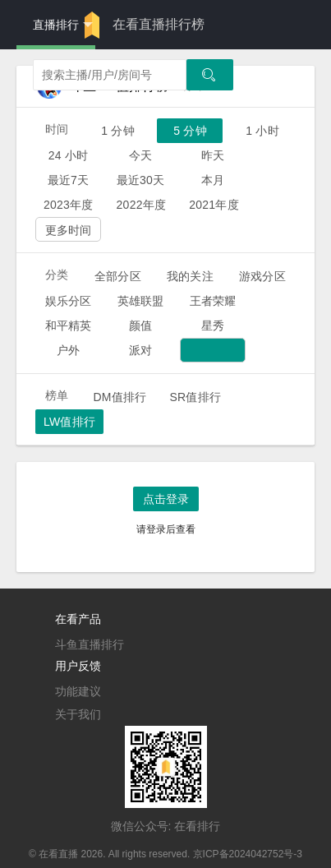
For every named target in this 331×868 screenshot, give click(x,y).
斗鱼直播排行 (90, 644)
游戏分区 (262, 276)
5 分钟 (190, 131)
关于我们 (78, 714)
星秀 (213, 325)
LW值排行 (69, 422)
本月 (213, 180)
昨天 (213, 155)
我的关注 (190, 276)
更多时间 (69, 230)
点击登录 (166, 499)
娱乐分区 (69, 301)
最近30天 (141, 180)
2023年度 (69, 205)
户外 (68, 350)
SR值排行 (195, 397)
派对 (140, 350)
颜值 (140, 325)
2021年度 (214, 205)
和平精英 (69, 325)
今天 (140, 155)
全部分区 (118, 276)
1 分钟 (118, 131)
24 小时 (69, 155)
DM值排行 (120, 397)
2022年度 (142, 205)
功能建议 (78, 691)
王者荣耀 (213, 301)
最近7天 (69, 180)
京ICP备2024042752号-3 (248, 854)
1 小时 (262, 131)
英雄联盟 (141, 301)
